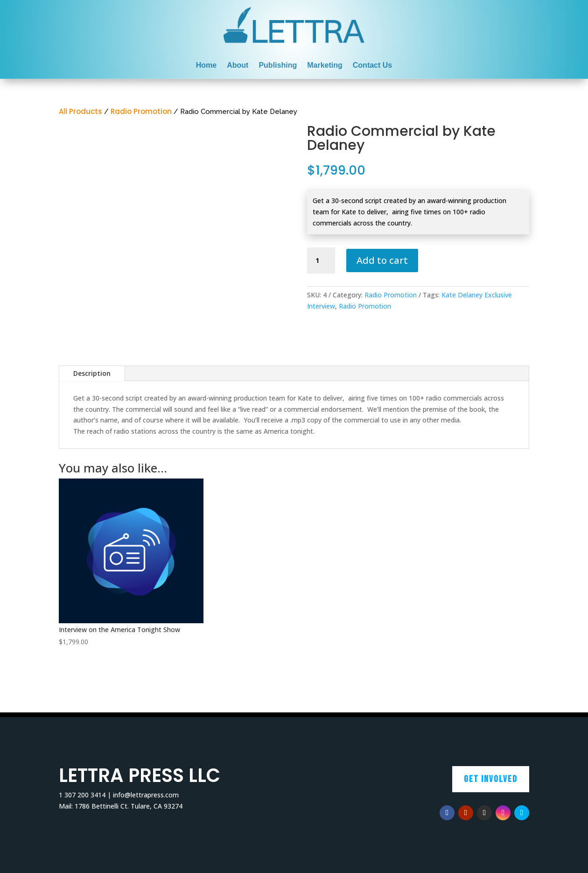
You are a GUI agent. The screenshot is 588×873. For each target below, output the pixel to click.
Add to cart (382, 260)
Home (206, 66)
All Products (80, 111)
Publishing (278, 66)
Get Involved (491, 779)
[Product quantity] (321, 260)
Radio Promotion (141, 111)
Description (92, 373)
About (238, 66)
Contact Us (372, 66)
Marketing (325, 66)
